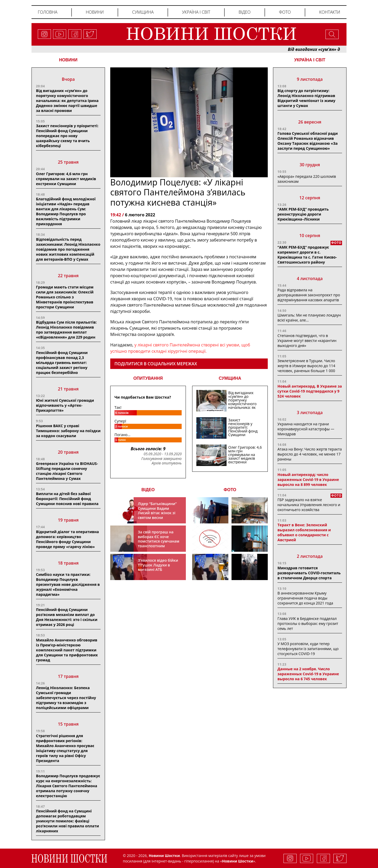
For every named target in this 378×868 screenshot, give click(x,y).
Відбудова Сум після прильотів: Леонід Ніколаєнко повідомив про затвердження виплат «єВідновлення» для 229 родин (66, 330)
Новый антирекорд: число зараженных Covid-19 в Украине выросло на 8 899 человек (308, 479)
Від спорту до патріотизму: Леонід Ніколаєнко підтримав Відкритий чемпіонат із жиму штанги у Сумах (306, 98)
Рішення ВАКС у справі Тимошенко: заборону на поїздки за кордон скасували (68, 431)
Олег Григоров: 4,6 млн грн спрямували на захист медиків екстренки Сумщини (66, 179)
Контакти (330, 12)
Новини (95, 12)
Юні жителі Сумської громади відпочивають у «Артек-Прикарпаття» (65, 405)
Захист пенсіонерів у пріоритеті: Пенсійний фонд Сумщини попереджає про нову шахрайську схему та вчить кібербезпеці (67, 136)
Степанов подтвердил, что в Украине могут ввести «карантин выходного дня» (307, 341)
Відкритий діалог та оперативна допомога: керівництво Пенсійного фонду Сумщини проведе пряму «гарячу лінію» (67, 539)
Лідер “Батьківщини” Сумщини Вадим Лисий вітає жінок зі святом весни (157, 511)
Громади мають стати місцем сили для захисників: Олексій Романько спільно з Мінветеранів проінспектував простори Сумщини (65, 297)
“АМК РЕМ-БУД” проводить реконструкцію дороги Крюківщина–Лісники (303, 214)
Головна (48, 12)
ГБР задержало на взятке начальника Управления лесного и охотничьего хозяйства (309, 505)
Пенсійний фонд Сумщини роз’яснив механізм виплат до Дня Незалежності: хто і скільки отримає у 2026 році (67, 617)
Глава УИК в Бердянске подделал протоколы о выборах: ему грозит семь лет (308, 623)
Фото (285, 12)
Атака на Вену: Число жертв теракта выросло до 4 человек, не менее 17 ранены (310, 454)
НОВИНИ (68, 60)
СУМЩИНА (230, 378)
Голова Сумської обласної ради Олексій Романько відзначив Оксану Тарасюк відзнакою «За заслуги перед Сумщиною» (308, 141)
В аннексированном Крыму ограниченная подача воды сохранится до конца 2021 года (305, 598)
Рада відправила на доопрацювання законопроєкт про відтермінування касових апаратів (309, 295)
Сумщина (143, 12)
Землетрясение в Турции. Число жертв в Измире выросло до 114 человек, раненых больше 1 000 (306, 366)
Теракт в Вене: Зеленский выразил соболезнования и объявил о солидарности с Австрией (304, 532)
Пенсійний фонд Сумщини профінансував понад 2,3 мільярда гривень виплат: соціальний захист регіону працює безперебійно (62, 363)
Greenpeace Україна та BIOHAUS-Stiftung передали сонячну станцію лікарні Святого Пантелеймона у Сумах (67, 471)
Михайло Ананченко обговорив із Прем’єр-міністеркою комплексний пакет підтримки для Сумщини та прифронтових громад (67, 650)
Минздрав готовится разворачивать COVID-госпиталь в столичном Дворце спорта (309, 573)
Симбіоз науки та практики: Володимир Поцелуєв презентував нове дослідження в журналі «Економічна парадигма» (68, 584)
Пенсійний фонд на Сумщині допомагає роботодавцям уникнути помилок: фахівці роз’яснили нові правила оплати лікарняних (67, 821)
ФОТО (230, 490)
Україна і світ (196, 12)
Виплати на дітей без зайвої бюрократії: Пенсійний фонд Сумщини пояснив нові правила (67, 499)
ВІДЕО (148, 490)
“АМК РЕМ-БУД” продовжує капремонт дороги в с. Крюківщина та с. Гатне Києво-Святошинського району (307, 255)
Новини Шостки (238, 861)
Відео (245, 12)
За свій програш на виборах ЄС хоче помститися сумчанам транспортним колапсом (159, 541)
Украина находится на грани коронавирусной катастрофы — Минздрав (306, 429)
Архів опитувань (167, 463)
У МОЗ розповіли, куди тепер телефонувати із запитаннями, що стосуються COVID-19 (308, 649)
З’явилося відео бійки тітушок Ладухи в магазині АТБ (158, 565)
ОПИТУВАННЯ (148, 378)
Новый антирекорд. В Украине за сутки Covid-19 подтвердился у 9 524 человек (310, 391)
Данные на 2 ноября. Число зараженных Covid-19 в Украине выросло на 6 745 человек (308, 674)
